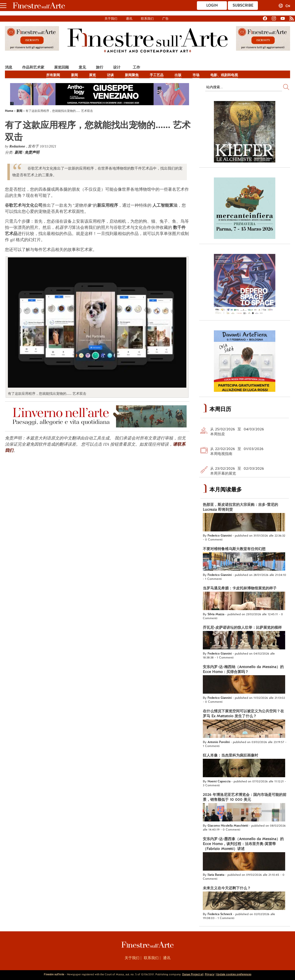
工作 (136, 67)
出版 (178, 75)
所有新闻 (53, 75)
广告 (165, 19)
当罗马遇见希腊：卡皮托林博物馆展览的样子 (240, 588)
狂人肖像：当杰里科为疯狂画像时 (230, 755)
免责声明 (32, 152)
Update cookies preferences (234, 974)
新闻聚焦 (132, 75)
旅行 (100, 67)
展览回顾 (61, 67)
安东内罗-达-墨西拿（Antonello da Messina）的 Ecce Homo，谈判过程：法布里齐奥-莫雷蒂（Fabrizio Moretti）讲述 (243, 844)
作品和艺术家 (33, 67)
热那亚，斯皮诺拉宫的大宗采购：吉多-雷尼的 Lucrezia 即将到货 (240, 507)
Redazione (18, 146)
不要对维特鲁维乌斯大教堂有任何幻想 (234, 549)
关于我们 (111, 19)
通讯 (129, 19)
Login (212, 5)
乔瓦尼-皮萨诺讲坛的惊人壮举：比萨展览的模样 (242, 628)
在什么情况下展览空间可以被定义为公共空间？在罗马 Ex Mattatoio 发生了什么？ (243, 714)
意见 (82, 67)
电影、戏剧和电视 (224, 75)
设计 (117, 67)
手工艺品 (157, 75)
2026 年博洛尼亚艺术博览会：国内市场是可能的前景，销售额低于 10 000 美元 (245, 797)
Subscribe (243, 5)
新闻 (74, 75)
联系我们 (147, 19)
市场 (196, 75)
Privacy (209, 974)
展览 (92, 75)
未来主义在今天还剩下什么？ (227, 888)
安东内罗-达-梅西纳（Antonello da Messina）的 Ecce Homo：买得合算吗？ (243, 669)
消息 (9, 67)
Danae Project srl (193, 974)
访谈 (110, 75)
